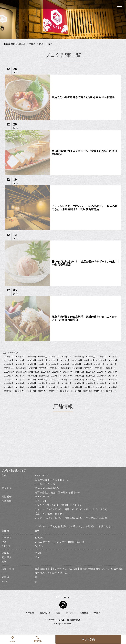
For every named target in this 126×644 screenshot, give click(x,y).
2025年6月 (9, 360)
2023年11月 (111, 364)
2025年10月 (79, 357)
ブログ (97, 613)
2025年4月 (31, 360)
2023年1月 (111, 368)
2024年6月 (31, 364)
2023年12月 (99, 364)
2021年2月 (31, 380)
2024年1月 (88, 364)
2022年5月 (91, 372)
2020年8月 (102, 380)
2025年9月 (91, 357)
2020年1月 (43, 383)
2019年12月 (54, 383)
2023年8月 (32, 368)
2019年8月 (102, 383)
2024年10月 (101, 360)
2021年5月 (113, 376)
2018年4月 (54, 391)
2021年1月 (43, 380)
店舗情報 (84, 613)
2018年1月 (88, 391)
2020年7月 (113, 380)
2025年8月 (102, 357)
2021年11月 (44, 376)
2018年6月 (31, 391)
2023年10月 (9, 368)
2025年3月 (43, 360)
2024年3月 (65, 364)
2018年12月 (77, 387)
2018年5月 (43, 391)
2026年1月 (43, 357)
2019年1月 (65, 387)
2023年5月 (66, 368)
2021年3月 (20, 380)
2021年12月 (32, 376)
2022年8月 (57, 372)
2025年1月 (65, 360)
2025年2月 (54, 360)
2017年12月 (99, 391)
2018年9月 (113, 387)
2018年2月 (76, 391)
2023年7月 (44, 368)
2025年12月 (54, 357)
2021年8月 (79, 376)
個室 (58, 613)
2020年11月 (67, 380)
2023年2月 (100, 368)
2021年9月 (68, 376)
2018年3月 (65, 391)
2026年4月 (9, 357)
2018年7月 (20, 391)
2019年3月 (43, 387)
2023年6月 (55, 368)
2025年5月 (20, 360)
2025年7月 (113, 357)
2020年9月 (91, 380)
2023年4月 (77, 368)
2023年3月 (89, 368)
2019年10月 (79, 383)
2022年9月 (46, 372)
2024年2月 (76, 364)
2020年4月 (9, 383)
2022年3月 (113, 372)
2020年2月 (31, 383)
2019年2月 (54, 387)
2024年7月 (20, 364)
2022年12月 (9, 372)
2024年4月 (54, 364)
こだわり (30, 613)
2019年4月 (31, 387)
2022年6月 (79, 372)
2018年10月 (101, 387)
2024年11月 (89, 360)
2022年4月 (102, 372)
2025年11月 (67, 357)
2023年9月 (21, 368)
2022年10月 (34, 372)
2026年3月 (20, 357)
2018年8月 (9, 391)
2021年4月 (9, 380)
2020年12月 (54, 380)
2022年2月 (9, 376)
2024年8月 (9, 364)
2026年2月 (31, 357)
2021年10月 (56, 376)
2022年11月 (22, 372)
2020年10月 (79, 380)
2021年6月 (102, 376)
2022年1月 (20, 376)
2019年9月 (91, 383)
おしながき (45, 613)
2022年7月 (68, 372)
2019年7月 (113, 383)
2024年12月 (77, 360)
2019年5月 (20, 387)
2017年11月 (111, 391)
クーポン (70, 613)
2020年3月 (20, 383)
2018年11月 (89, 387)
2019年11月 (67, 383)
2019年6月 (9, 387)
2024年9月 (113, 360)
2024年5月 (43, 364)
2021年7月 (91, 376)
